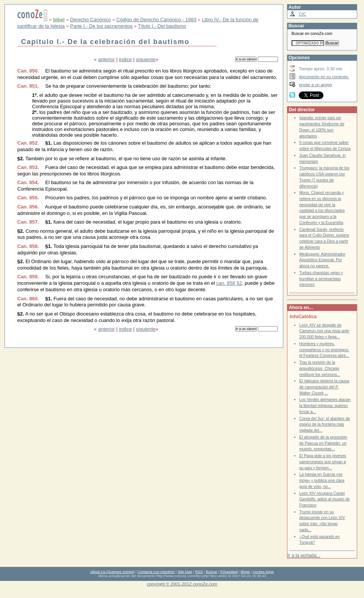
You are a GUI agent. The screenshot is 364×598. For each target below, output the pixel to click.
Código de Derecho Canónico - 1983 (156, 20)
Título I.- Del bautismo (162, 26)
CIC (302, 14)
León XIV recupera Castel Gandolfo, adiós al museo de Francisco (324, 499)
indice (126, 59)
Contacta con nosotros (156, 572)
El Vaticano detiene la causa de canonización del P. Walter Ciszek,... (324, 387)
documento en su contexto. (324, 77)
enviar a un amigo (315, 85)
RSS (199, 572)
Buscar (212, 572)
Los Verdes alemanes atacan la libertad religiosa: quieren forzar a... (325, 406)
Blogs (245, 572)
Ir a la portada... (304, 555)
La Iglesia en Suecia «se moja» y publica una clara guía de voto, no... (322, 480)
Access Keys (263, 572)
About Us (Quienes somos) (112, 572)
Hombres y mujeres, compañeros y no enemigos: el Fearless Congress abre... (324, 350)
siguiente (146, 59)
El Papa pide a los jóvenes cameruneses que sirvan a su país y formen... (323, 462)
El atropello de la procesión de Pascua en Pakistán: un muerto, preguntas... (323, 443)
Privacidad (229, 572)
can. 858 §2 (229, 283)
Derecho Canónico (91, 20)
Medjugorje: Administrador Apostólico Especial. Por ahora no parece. (322, 260)
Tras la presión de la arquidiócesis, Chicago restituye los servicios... (320, 368)
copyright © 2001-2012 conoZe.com (182, 584)
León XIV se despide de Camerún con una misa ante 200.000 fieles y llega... (324, 331)
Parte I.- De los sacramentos (101, 26)
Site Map (185, 572)
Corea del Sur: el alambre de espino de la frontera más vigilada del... (325, 424)
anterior (107, 59)
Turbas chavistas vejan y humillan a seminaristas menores (321, 279)
